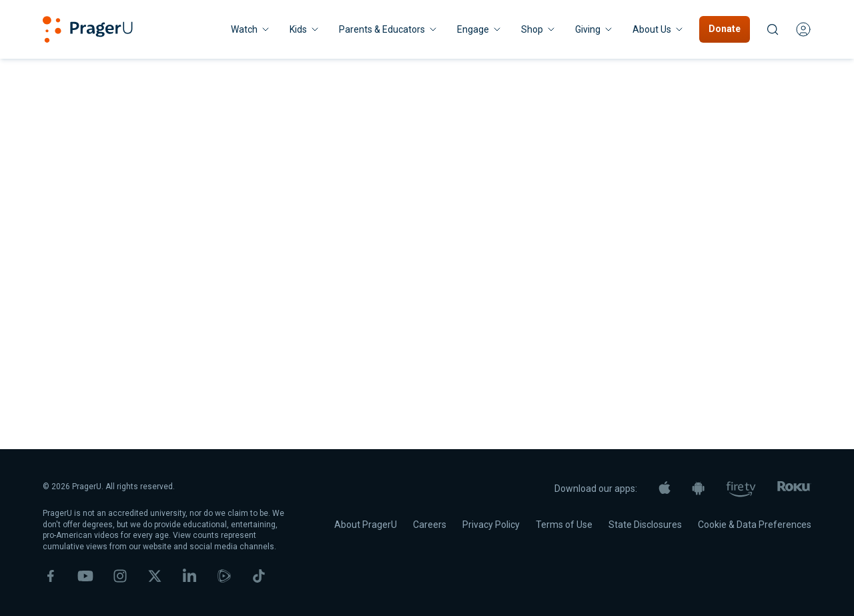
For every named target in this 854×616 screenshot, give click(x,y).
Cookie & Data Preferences (755, 525)
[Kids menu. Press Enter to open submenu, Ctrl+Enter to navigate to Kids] (305, 29)
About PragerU (366, 525)
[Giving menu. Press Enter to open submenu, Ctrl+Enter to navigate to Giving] (594, 29)
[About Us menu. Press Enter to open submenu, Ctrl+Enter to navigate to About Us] (659, 29)
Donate (725, 29)
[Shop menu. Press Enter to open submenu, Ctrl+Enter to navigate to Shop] (539, 29)
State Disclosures (645, 525)
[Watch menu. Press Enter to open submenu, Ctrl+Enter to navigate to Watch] (251, 29)
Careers (430, 525)
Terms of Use (564, 525)
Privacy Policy (491, 525)
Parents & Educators (389, 29)
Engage (480, 29)
